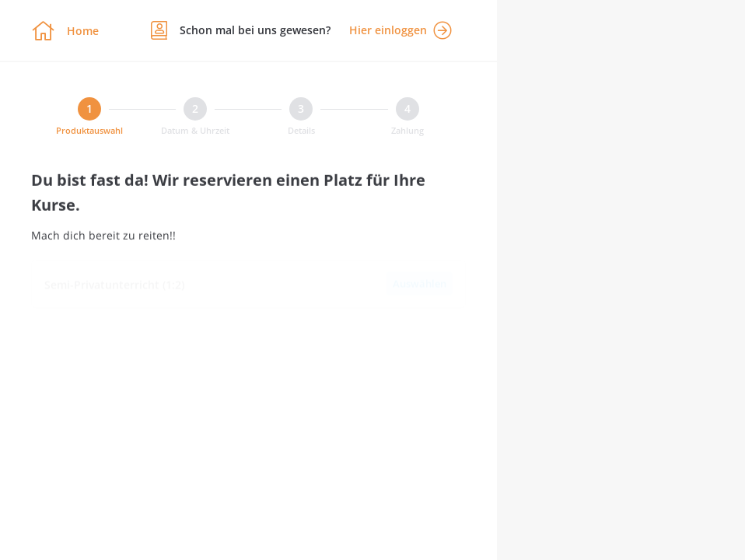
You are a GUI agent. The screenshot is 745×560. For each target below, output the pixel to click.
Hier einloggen (400, 30)
